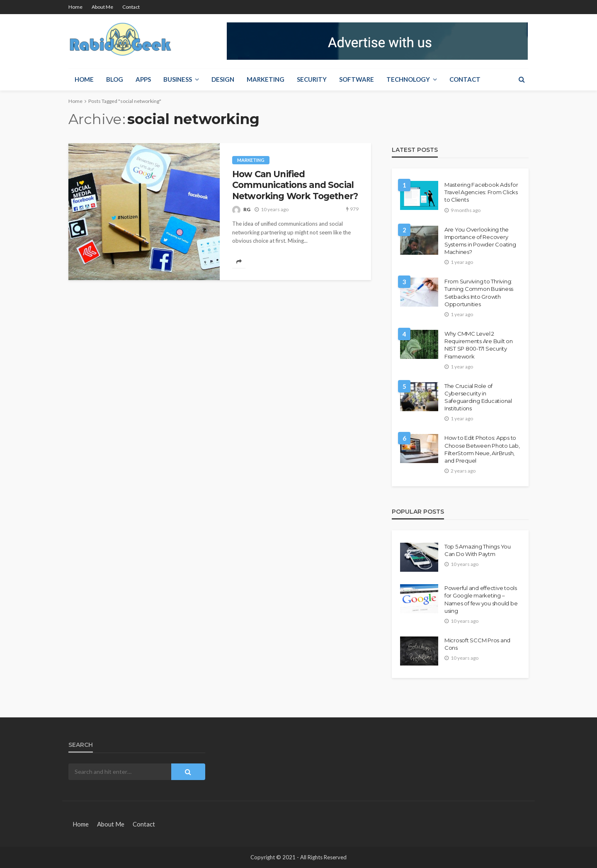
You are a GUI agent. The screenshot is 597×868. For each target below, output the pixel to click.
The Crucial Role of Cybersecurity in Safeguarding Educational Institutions (478, 397)
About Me (102, 7)
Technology (408, 79)
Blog (115, 79)
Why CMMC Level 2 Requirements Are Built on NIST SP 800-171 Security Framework (479, 345)
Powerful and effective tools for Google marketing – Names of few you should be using (481, 599)
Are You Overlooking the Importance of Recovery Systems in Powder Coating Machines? (480, 241)
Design (223, 79)
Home (75, 7)
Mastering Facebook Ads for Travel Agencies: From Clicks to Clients (481, 192)
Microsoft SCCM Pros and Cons (477, 644)
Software (357, 79)
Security (312, 79)
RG (247, 209)
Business (178, 79)
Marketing (266, 79)
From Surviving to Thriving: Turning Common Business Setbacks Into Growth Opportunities (479, 293)
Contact (131, 7)
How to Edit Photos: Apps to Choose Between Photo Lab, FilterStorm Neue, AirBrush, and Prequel (482, 449)
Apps (143, 79)
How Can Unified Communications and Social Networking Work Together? (295, 185)
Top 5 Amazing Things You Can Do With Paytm (478, 550)
